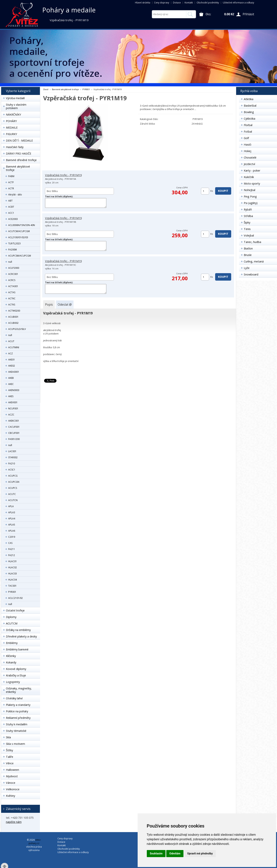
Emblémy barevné (17, 649)
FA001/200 (14, 439)
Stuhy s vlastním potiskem (16, 106)
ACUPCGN (14, 482)
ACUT (11, 341)
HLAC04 (13, 580)
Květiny (10, 796)
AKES (11, 396)
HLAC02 (13, 567)
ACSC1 (12, 470)
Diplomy (11, 617)
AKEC (11, 384)
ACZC (11, 415)
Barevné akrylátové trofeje (18, 168)
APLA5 (12, 525)
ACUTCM (12, 623)
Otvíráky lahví (14, 698)
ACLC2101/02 (15, 598)
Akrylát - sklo (15, 195)
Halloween (13, 770)
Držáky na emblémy (18, 630)
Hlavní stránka (143, 3)
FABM (11, 176)
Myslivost (12, 776)
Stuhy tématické (16, 731)
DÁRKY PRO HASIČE (19, 153)
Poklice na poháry (17, 711)
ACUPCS (13, 488)
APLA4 (12, 519)
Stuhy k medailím (17, 724)
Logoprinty (13, 682)
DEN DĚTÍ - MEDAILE (19, 140)
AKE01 (12, 360)
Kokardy (11, 662)
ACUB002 (13, 323)
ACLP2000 (14, 268)
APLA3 (12, 512)
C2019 (12, 537)
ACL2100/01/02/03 (18, 237)
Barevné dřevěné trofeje (21, 160)
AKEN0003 (14, 390)
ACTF (11, 182)
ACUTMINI (14, 347)
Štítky (9, 750)
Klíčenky (11, 656)
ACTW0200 (14, 311)
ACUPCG (13, 476)
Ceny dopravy (162, 3)
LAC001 (12, 451)
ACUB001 (13, 317)
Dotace (177, 3)
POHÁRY (11, 121)
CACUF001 (14, 427)
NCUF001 (13, 408)
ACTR (11, 188)
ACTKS (12, 305)
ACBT (11, 207)
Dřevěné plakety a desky (21, 636)
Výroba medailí (15, 98)
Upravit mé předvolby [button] (200, 853)
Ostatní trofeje (15, 610)
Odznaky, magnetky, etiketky (19, 690)
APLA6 (12, 531)
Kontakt (189, 3)
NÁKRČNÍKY (13, 115)
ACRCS (12, 280)
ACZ (10, 353)
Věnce (10, 763)
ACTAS (12, 292)
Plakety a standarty (18, 705)
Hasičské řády (15, 147)
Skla (8, 737)
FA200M (13, 250)
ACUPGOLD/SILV (17, 329)
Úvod (46, 89)
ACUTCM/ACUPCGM (19, 231)
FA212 (12, 555)
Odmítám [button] (175, 853)
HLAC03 (13, 574)
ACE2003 (13, 219)
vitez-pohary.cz (35, 842)
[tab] (49, 304)
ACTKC (12, 298)
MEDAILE (12, 128)
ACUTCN (13, 500)
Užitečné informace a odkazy (238, 3)
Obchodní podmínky (208, 3)
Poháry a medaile (69, 10)
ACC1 (11, 213)
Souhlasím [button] (156, 853)
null (10, 262)
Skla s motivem (15, 744)
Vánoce (11, 783)
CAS (10, 543)
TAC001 (12, 586)
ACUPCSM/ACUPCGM (20, 256)
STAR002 (13, 457)
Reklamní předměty (18, 718)
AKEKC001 (14, 421)
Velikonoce (13, 789)
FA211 (12, 549)
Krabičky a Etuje (16, 675)
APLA (11, 506)
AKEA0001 (14, 372)
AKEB (11, 378)
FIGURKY (11, 134)
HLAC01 (13, 561)
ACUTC (12, 494)
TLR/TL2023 (14, 243)
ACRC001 (13, 274)
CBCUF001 (14, 433)
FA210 (12, 464)
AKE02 (12, 366)
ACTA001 (13, 286)
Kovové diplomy (16, 669)
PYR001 (12, 592)
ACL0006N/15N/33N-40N (22, 225)
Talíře (10, 757)
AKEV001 (13, 402)
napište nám (14, 822)
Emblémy (12, 643)
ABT (10, 201)
